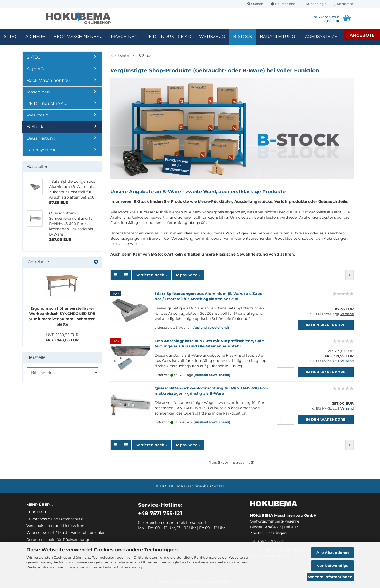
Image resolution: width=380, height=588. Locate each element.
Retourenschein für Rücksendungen (60, 540)
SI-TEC (11, 37)
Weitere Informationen (330, 577)
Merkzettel (344, 4)
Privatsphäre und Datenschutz (54, 519)
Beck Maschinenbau (78, 37)
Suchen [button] (255, 4)
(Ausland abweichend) (211, 328)
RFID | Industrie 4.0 (168, 37)
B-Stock (243, 37)
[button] (283, 4)
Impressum (37, 512)
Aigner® (35, 37)
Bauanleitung (277, 37)
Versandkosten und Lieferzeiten (55, 526)
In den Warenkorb (326, 325)
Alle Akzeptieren (333, 553)
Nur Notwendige (332, 566)
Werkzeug (212, 37)
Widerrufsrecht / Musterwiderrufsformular (66, 533)
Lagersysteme (320, 37)
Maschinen (124, 37)
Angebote (362, 35)
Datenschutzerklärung (123, 567)
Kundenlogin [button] (315, 4)
